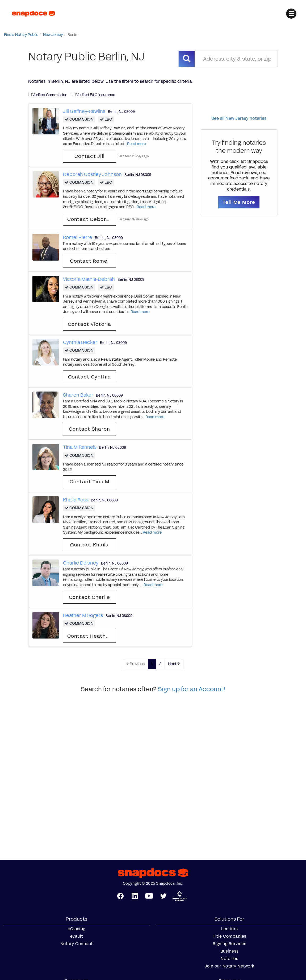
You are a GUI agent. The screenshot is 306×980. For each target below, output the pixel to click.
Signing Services (230, 944)
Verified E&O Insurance (94, 95)
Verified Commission (48, 95)
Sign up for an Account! (192, 689)
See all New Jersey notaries (239, 118)
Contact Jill (89, 156)
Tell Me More (239, 202)
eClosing (77, 929)
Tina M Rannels (80, 447)
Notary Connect (77, 944)
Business (230, 951)
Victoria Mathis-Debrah (89, 279)
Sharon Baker (78, 395)
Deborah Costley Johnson (92, 174)
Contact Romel (89, 261)
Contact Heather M (92, 636)
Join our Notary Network (230, 966)
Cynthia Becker (80, 342)
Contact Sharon (90, 429)
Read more (137, 144)
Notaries (229, 959)
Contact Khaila (90, 545)
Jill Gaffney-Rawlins (84, 111)
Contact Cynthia (90, 377)
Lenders (230, 929)
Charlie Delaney (81, 563)
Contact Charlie (90, 597)
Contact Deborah (90, 219)
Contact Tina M (90, 482)
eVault (77, 936)
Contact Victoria (90, 324)
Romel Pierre (78, 237)
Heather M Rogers (83, 615)
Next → (174, 664)
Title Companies (230, 936)
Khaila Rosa (76, 500)
